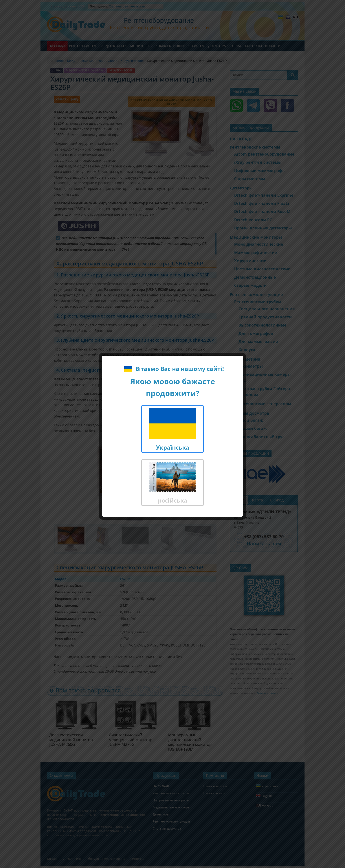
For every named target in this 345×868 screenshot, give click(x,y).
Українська (172, 429)
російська (172, 483)
